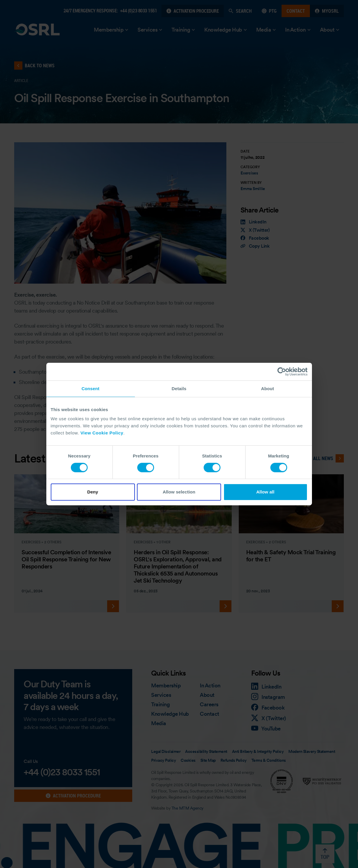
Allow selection (179, 492)
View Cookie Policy (102, 433)
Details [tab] (179, 389)
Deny (93, 492)
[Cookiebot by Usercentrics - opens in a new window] (282, 372)
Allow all (265, 492)
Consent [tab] (90, 389)
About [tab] (268, 389)
